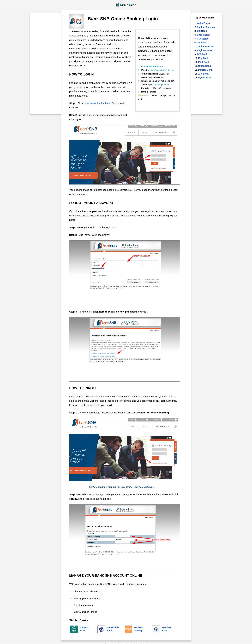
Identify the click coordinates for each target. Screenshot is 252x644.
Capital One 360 (206, 46)
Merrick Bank (205, 70)
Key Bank (203, 58)
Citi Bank (202, 31)
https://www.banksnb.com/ (98, 103)
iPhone (165, 85)
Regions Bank (205, 50)
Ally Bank (203, 74)
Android (157, 85)
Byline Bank (205, 78)
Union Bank (204, 66)
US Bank (202, 43)
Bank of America (206, 27)
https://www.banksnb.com (162, 70)
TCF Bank (202, 54)
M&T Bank (204, 62)
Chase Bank (204, 35)
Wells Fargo (203, 23)
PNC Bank (203, 39)
